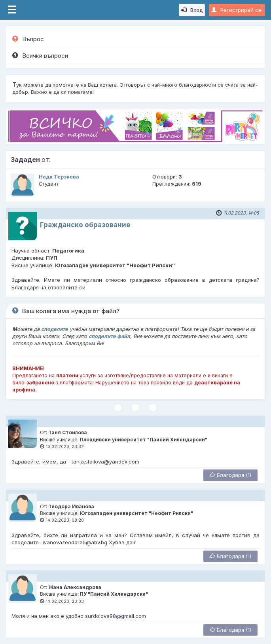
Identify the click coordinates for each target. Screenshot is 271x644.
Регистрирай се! (237, 10)
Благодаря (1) (230, 475)
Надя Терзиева (59, 177)
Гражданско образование (85, 225)
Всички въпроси (40, 56)
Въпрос (28, 39)
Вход (192, 10)
